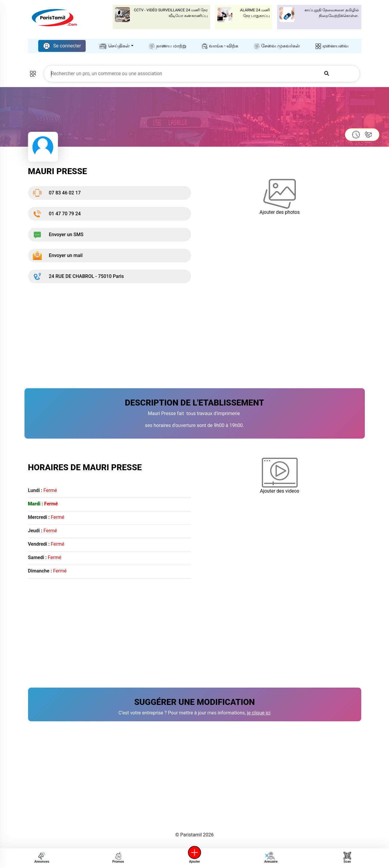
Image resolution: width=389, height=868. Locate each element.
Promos (118, 858)
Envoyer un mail (58, 256)
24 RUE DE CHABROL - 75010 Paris (78, 276)
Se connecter (62, 46)
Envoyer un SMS (58, 235)
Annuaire (270, 858)
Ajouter (195, 858)
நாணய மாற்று (168, 46)
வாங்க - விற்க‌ (220, 46)
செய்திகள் (115, 46)
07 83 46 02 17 (57, 193)
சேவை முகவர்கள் (277, 46)
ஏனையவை (332, 46)
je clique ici (259, 713)
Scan (347, 858)
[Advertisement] (195, 332)
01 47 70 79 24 (57, 214)
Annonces (42, 858)
